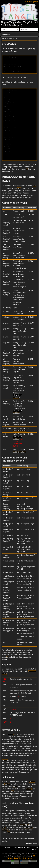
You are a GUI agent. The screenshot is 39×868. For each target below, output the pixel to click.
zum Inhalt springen (32, 2)
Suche (18, 29)
